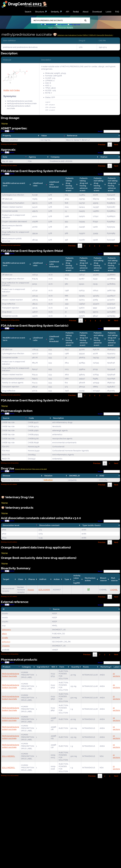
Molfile (6, 90)
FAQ (117, 12)
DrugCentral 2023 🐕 (28, 4)
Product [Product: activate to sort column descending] (6, 667)
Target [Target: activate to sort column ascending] (6, 579)
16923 (4, 634)
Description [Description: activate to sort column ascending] (58, 418)
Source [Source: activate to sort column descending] (6, 418)
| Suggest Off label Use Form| (23, 469)
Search (28, 12)
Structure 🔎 (41, 12)
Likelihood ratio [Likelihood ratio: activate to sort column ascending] (38, 184)
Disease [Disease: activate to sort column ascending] (6, 476)
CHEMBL (114, 590)
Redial (76, 12)
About (86, 12)
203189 (5, 638)
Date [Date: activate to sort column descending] (5, 157)
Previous (102, 145)
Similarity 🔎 (56, 12)
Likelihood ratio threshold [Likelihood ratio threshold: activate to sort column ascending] (54, 184)
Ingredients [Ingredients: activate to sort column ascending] (42, 667)
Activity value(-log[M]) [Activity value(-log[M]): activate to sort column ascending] (77, 579)
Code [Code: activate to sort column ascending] (31, 418)
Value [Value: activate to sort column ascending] (44, 136)
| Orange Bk (100, 35)
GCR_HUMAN (44, 590)
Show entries (8, 131)
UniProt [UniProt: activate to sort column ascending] (43, 579)
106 (109, 246)
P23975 (70, 28)
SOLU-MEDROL (8, 756)
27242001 (6, 646)
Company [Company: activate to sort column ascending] (55, 157)
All (43, 25)
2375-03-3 (6, 642)
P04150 (31, 590)
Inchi (12, 90)
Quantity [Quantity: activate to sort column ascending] (75, 667)
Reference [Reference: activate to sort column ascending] (72, 136)
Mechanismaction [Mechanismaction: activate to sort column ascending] (90, 579)
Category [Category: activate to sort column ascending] (26, 667)
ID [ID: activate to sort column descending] (4, 609)
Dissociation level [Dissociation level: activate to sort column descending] (11, 525)
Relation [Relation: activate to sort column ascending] (48, 476)
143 (109, 395)
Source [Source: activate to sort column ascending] (56, 609)
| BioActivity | (109, 35)
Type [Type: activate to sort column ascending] (67, 579)
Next (116, 145)
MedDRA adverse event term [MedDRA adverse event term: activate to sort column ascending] (14, 184)
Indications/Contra (75, 35)
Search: (109, 131)
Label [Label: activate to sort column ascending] (116, 667)
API (67, 12)
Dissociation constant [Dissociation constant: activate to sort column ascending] (49, 525)
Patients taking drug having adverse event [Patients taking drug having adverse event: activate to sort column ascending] (70, 184)
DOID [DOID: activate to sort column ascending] (102, 476)
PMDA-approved (75, 25)
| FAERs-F (85, 35)
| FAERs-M (92, 35)
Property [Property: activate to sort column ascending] (7, 136)
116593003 (6, 630)
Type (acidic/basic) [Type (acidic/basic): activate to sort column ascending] (91, 525)
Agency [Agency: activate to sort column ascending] (32, 157)
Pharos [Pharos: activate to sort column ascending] (32, 579)
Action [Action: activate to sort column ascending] (57, 579)
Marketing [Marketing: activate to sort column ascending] (105, 667)
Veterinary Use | (63, 35)
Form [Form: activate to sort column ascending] (62, 667)
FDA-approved (51, 25)
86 (109, 320)
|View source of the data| (39, 469)
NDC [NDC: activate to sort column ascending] (54, 667)
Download (97, 12)
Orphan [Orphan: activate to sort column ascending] (104, 157)
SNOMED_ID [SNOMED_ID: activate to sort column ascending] (74, 476)
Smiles (17, 90)
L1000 (108, 12)
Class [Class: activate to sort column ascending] (21, 579)
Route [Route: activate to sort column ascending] (86, 667)
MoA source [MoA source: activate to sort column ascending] (114, 579)
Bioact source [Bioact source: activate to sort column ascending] (103, 579)
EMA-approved (63, 25)
